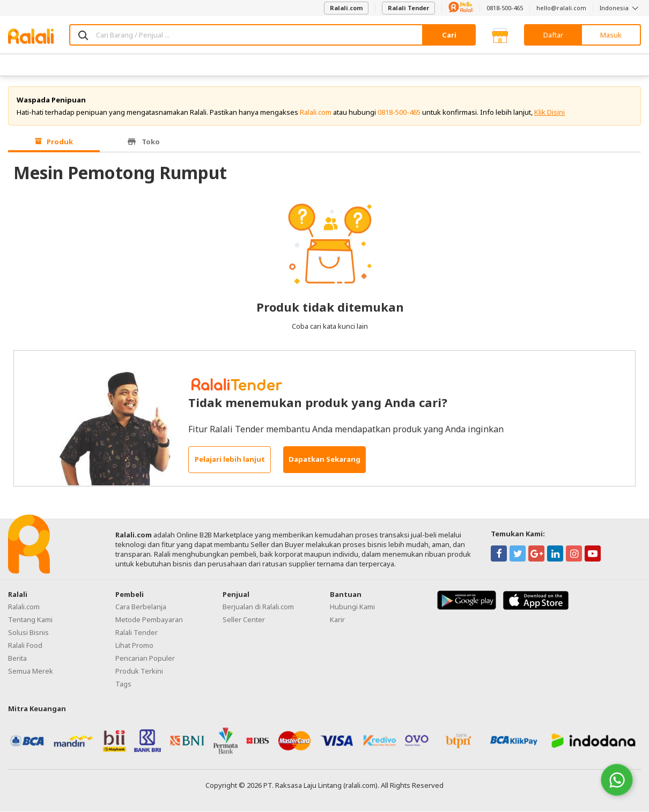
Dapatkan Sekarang (324, 460)
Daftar (553, 35)
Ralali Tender (408, 8)
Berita (17, 659)
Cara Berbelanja (141, 607)
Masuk (611, 35)
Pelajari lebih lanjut (230, 460)
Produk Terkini (139, 671)
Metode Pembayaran (149, 620)
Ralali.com (346, 8)
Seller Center (244, 620)
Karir (337, 620)
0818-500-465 (505, 8)
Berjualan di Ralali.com (258, 607)
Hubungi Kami (352, 607)
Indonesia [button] (620, 8)
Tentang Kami (30, 620)
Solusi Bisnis (28, 633)
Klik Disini (550, 113)
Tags (123, 684)
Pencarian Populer (145, 659)
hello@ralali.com (561, 8)
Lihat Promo (134, 646)
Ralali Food (25, 646)
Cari (449, 35)
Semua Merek (31, 671)
